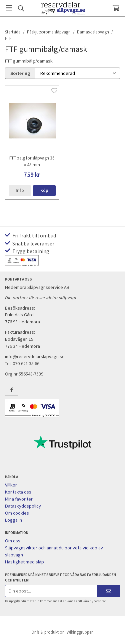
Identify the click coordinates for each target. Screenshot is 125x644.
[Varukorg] (116, 8)
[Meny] (9, 8)
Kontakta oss (18, 492)
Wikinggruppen (80, 632)
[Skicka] (108, 591)
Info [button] (20, 190)
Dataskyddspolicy (23, 506)
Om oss (13, 541)
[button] (44, 191)
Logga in (13, 520)
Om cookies (17, 513)
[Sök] (21, 8)
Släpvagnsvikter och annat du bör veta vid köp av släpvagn (54, 551)
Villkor (11, 485)
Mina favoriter (19, 499)
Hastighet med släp (24, 562)
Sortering (20, 73)
